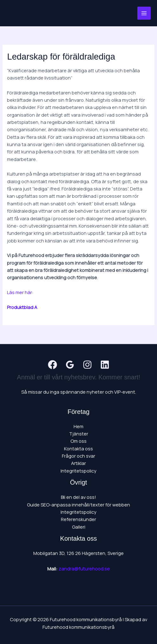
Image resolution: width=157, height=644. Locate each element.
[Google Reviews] (70, 365)
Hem (78, 426)
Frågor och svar (78, 456)
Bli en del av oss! (78, 497)
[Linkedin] (105, 365)
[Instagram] (87, 365)
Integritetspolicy (78, 471)
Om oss (78, 441)
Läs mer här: (20, 292)
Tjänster (79, 434)
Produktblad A (22, 307)
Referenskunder (78, 519)
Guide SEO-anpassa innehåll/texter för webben (78, 505)
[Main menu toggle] (144, 13)
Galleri (79, 527)
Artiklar (78, 463)
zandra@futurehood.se (84, 569)
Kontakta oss (78, 448)
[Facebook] (52, 365)
